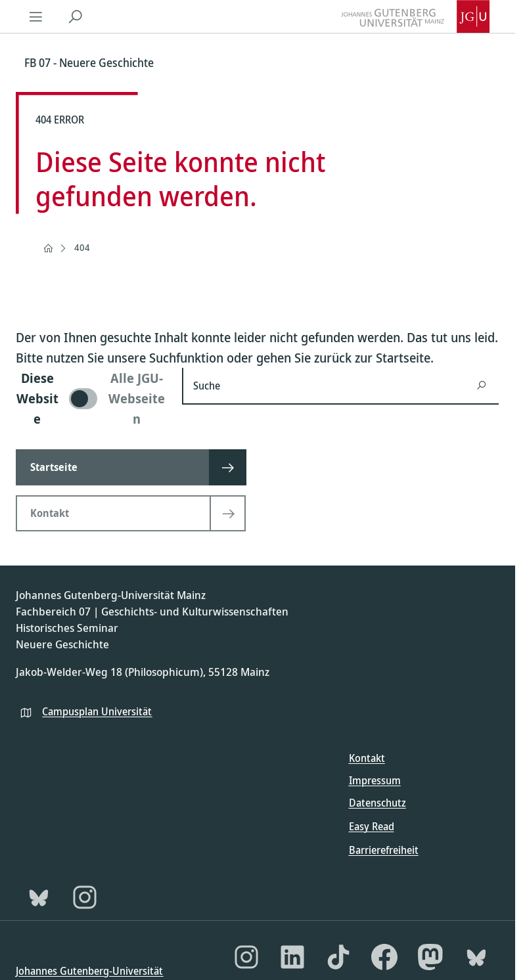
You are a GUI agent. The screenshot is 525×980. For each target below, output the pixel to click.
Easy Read (372, 826)
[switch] (91, 398)
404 (82, 247)
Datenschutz (377, 803)
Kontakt (367, 758)
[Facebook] (384, 957)
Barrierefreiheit (384, 850)
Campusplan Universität (97, 711)
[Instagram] (85, 897)
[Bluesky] (39, 897)
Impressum (375, 780)
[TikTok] (338, 957)
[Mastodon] (430, 957)
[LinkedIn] (292, 957)
